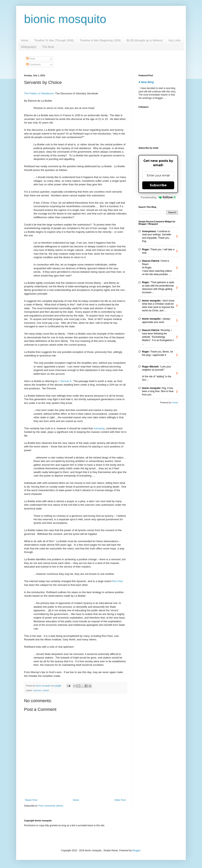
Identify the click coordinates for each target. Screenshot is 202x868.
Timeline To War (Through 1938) (54, 40)
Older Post (120, 800)
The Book (48, 47)
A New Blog (146, 82)
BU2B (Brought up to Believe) (145, 40)
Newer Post (31, 800)
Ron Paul (117, 581)
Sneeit (175, 402)
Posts (31, 59)
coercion (37, 690)
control (46, 690)
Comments (33, 65)
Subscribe (158, 185)
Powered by (158, 197)
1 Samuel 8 (65, 381)
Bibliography (29, 47)
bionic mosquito (65, 19)
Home (25, 40)
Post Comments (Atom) (51, 806)
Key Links (175, 40)
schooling (99, 428)
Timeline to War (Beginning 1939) (100, 40)
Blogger (136, 850)
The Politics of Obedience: (39, 93)
